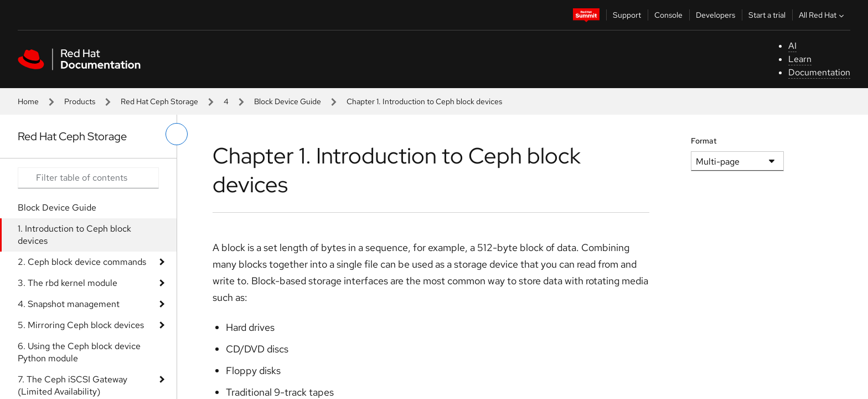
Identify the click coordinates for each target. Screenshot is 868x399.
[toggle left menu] (177, 134)
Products (80, 101)
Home (28, 101)
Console (668, 15)
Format (704, 141)
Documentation (819, 72)
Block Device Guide (288, 101)
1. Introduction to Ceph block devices (74, 235)
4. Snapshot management (69, 304)
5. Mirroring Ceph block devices (81, 325)
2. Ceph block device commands (82, 262)
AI (792, 46)
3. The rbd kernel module (68, 283)
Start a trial (767, 15)
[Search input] (88, 178)
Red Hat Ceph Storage (159, 101)
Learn (800, 59)
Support (627, 15)
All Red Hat (823, 15)
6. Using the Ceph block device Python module (79, 352)
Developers (715, 15)
